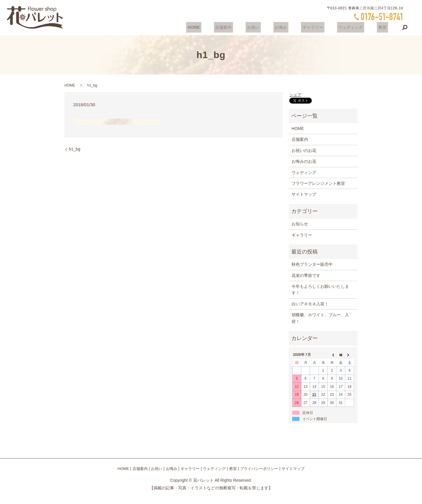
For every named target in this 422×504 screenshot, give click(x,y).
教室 (384, 27)
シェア (295, 95)
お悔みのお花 (304, 161)
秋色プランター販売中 (312, 264)
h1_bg (75, 149)
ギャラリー (319, 27)
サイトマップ (304, 194)
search (405, 28)
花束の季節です (306, 275)
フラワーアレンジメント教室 (318, 183)
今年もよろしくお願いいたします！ (320, 290)
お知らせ (300, 224)
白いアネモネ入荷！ (310, 304)
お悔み (290, 27)
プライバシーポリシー (259, 469)
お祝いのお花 (304, 150)
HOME (211, 27)
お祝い (266, 27)
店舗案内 (239, 27)
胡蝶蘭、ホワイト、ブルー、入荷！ (320, 318)
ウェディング (355, 27)
